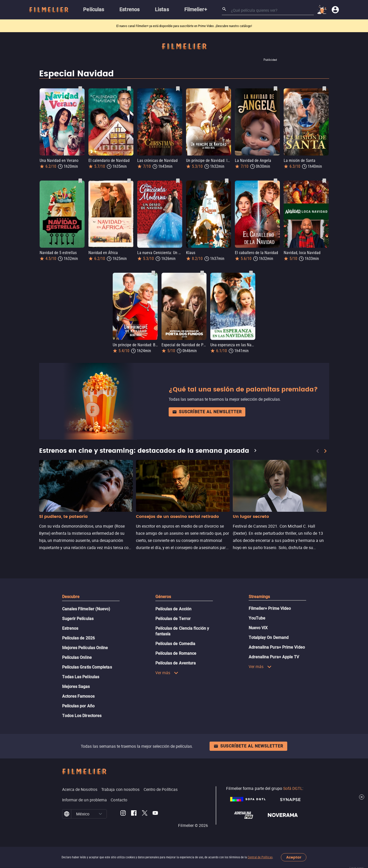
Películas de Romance (176, 653)
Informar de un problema (85, 800)
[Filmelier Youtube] (155, 814)
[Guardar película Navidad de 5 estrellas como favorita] (80, 181)
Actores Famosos (78, 696)
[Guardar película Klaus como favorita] (227, 181)
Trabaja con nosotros (120, 789)
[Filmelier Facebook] (134, 814)
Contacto (119, 800)
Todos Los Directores (82, 716)
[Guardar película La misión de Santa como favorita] (324, 89)
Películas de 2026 (78, 638)
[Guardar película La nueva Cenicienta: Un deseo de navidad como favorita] (178, 181)
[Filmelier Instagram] (123, 814)
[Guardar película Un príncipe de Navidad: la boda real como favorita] (227, 89)
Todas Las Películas (81, 677)
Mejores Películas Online (85, 648)
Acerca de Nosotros (80, 789)
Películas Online (77, 657)
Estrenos (70, 628)
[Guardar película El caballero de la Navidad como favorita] (275, 181)
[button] (100, 814)
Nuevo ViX (258, 628)
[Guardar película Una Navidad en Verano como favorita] (80, 89)
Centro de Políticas (161, 789)
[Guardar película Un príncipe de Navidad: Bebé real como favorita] (153, 273)
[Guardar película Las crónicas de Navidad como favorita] (178, 89)
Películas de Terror (173, 619)
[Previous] (318, 451)
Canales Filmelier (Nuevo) (86, 609)
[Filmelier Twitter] (145, 814)
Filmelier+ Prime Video (270, 608)
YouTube (257, 618)
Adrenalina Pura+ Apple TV (274, 657)
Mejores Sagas (76, 687)
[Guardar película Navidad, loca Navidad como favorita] (324, 181)
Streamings (259, 597)
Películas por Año (78, 706)
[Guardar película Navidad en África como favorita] (129, 181)
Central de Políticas (260, 857)
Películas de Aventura (176, 663)
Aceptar (294, 857)
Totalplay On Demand (269, 638)
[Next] (325, 451)
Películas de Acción (174, 609)
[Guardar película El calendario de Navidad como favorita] (129, 89)
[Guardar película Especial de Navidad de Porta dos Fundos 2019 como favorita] (202, 273)
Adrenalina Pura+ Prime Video (277, 647)
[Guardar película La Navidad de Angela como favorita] (275, 89)
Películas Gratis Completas (87, 667)
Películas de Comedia (175, 644)
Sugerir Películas (78, 619)
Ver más (167, 673)
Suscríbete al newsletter (207, 412)
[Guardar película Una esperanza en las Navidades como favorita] (251, 273)
